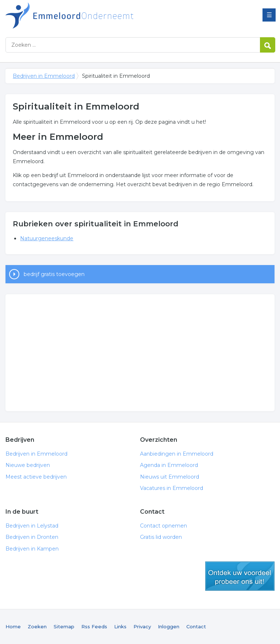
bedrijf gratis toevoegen (54, 274)
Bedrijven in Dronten (32, 537)
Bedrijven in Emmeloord (97, 16)
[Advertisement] (140, 353)
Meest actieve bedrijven (36, 477)
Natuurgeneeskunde (47, 238)
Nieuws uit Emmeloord (170, 477)
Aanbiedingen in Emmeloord (177, 454)
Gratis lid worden (161, 537)
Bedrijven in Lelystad (32, 526)
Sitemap (64, 626)
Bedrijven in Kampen (32, 549)
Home (13, 626)
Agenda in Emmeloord (169, 465)
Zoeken (37, 626)
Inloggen (169, 626)
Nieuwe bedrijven (28, 465)
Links (120, 626)
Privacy (142, 626)
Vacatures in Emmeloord (172, 488)
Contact (196, 626)
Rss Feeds (94, 626)
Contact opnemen (164, 526)
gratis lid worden (240, 576)
